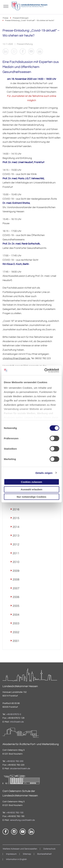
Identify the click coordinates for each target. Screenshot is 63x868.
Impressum (11, 854)
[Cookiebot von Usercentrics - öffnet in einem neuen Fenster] (45, 370)
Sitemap (27, 854)
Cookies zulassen (32, 482)
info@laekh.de (17, 722)
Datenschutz (49, 849)
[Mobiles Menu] (6, 6)
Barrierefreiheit (44, 854)
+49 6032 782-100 (15, 813)
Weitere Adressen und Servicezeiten (20, 849)
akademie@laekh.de (20, 769)
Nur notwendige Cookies (32, 497)
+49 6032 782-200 (15, 761)
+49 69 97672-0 (14, 714)
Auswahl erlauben (31, 489)
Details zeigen (44, 473)
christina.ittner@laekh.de (16, 358)
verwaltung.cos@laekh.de (22, 820)
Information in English (16, 859)
